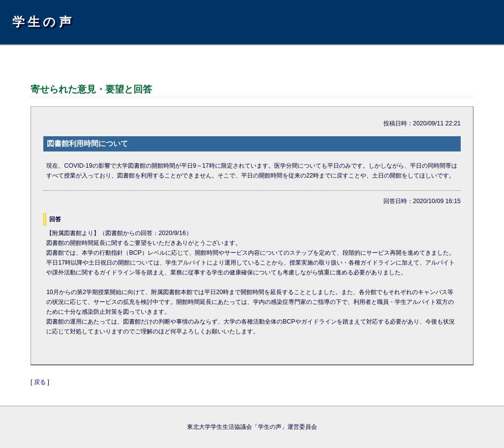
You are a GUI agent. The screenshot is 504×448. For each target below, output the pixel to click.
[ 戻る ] (40, 382)
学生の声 (43, 22)
